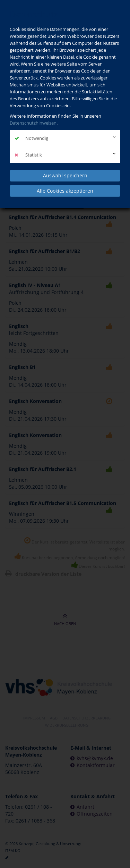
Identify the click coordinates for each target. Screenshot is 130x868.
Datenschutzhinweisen (33, 123)
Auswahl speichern (65, 175)
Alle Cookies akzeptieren (65, 191)
